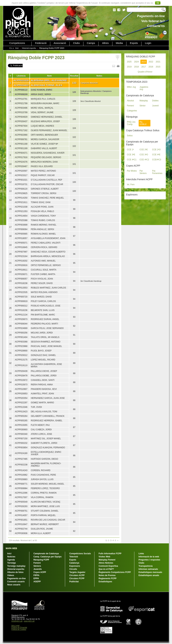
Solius (130, 136)
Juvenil (155, 106)
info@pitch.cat (17, 621)
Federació (41, 43)
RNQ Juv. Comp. (131, 123)
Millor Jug (131, 87)
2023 (144, 62)
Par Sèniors (143, 172)
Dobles (155, 101)
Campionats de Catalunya (46, 554)
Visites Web (104, 557)
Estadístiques (105, 582)
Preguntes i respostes (149, 560)
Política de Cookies (19, 629)
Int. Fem (131, 185)
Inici (17, 48)
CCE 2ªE (144, 150)
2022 (151, 62)
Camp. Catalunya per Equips (48, 557)
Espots (134, 43)
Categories (132, 111)
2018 (137, 67)
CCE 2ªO (156, 150)
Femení (130, 106)
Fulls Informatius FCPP (110, 554)
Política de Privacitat (19, 627)
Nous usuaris (14, 585)
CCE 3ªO (144, 155)
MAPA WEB (11, 548)
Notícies (11, 557)
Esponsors (75, 566)
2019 (129, 67)
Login (148, 43)
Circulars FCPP (77, 578)
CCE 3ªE (131, 155)
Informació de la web (149, 557)
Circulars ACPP (77, 575)
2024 (137, 62)
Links (141, 554)
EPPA (36, 578)
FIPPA (36, 575)
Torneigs (12, 563)
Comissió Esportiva (108, 566)
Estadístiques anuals (149, 575)
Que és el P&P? (106, 569)
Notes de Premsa (107, 575)
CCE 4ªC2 (144, 160)
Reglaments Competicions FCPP (115, 572)
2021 (158, 62)
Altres (105, 43)
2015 (158, 67)
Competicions (17, 43)
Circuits (73, 569)
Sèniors (37, 566)
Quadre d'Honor (145, 72)
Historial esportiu (29, 48)
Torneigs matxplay (16, 566)
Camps (91, 43)
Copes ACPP (40, 572)
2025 (129, 62)
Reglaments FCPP (107, 578)
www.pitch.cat (29, 621)
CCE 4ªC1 (132, 160)
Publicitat (74, 582)
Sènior (143, 106)
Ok (158, 3)
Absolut (130, 101)
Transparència (145, 566)
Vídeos (11, 575)
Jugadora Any (144, 88)
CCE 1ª (130, 150)
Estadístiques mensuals (150, 572)
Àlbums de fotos (15, 572)
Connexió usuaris (16, 582)
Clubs (76, 43)
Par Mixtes (132, 171)
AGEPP (37, 582)
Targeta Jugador (77, 572)
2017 (144, 67)
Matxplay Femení (107, 560)
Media (119, 43)
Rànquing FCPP (41, 560)
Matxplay (144, 101)
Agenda (11, 560)
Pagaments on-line (16, 578)
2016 (151, 67)
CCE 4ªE (156, 155)
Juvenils (38, 569)
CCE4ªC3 (157, 160)
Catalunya (74, 563)
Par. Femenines (157, 172)
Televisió (74, 557)
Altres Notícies (106, 563)
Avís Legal (15, 626)
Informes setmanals (148, 569)
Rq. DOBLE (143, 123)
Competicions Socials (80, 554)
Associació (60, 43)
